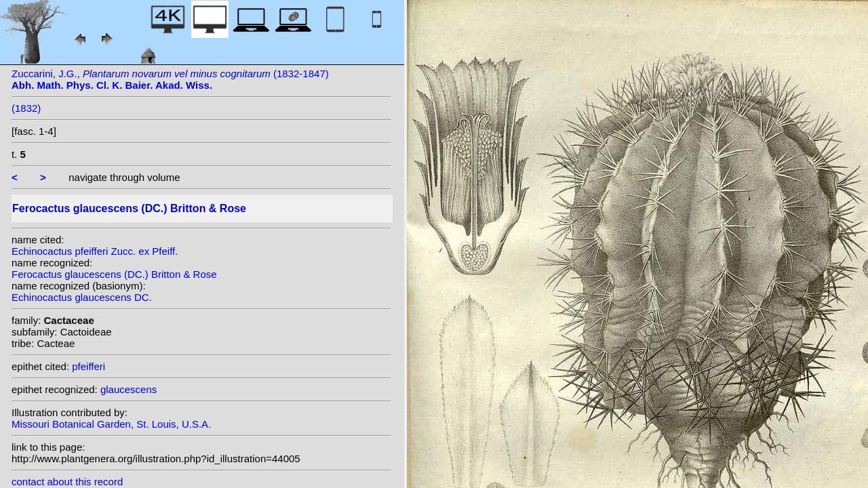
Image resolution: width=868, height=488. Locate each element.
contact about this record (67, 482)
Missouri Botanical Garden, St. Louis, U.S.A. (111, 424)
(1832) (26, 108)
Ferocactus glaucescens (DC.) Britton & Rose (114, 274)
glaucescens (129, 389)
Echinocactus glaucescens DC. (82, 297)
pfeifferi (88, 366)
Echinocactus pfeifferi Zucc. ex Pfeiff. (95, 251)
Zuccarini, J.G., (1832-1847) (170, 79)
